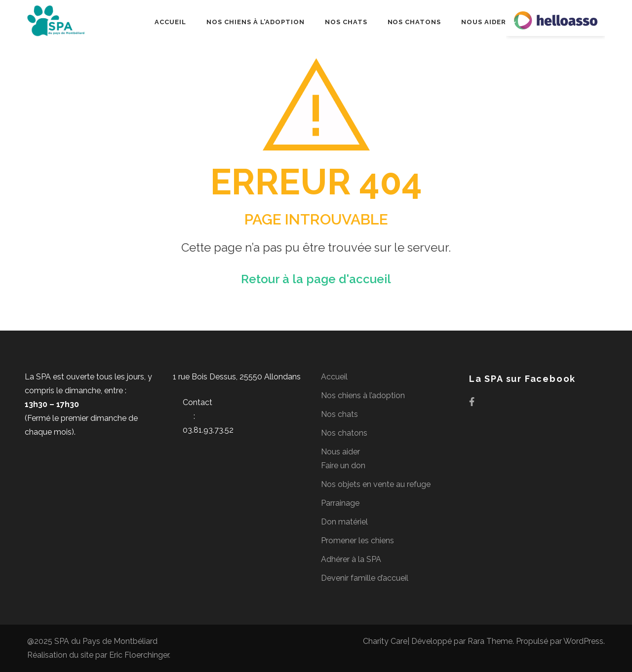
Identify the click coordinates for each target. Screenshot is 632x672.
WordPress (583, 641)
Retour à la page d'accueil (316, 279)
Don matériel (344, 522)
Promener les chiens (357, 541)
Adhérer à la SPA (351, 559)
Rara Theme (490, 641)
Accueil (170, 22)
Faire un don (343, 466)
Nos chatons (415, 22)
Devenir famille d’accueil (365, 578)
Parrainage (340, 503)
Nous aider (484, 22)
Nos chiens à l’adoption (255, 22)
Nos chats (346, 22)
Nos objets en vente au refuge (376, 484)
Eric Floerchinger (139, 655)
